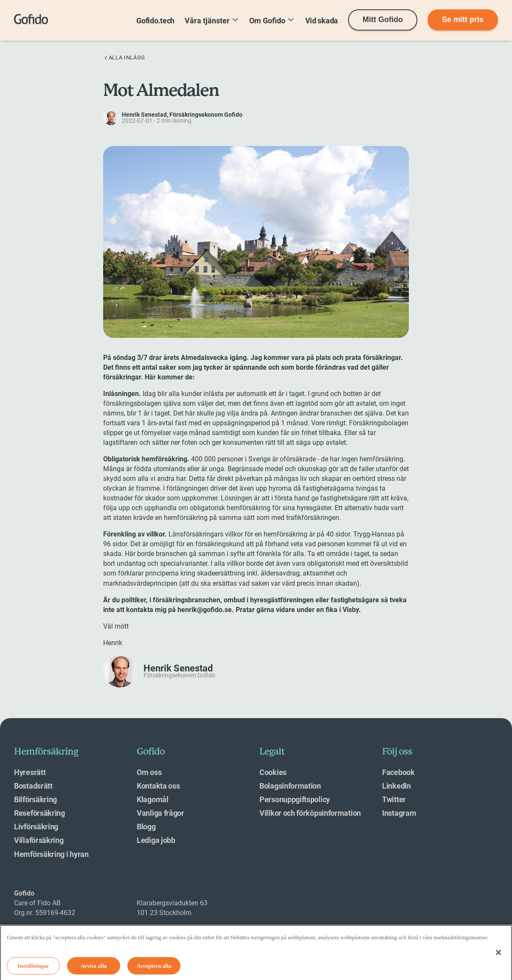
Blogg (146, 827)
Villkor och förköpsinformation (310, 813)
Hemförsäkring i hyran (51, 854)
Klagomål (153, 799)
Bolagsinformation (290, 786)
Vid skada (322, 21)
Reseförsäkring (39, 813)
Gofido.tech (155, 21)
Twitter (394, 799)
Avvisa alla (94, 968)
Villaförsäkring (39, 840)
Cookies (273, 772)
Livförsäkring (36, 827)
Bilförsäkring (35, 799)
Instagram (399, 813)
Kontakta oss (158, 786)
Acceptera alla (154, 968)
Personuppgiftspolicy (295, 799)
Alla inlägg (124, 58)
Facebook (398, 772)
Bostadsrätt (33, 786)
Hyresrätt (30, 772)
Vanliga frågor (160, 813)
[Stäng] (498, 955)
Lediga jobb (156, 840)
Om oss (149, 772)
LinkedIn (397, 786)
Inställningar (34, 968)
